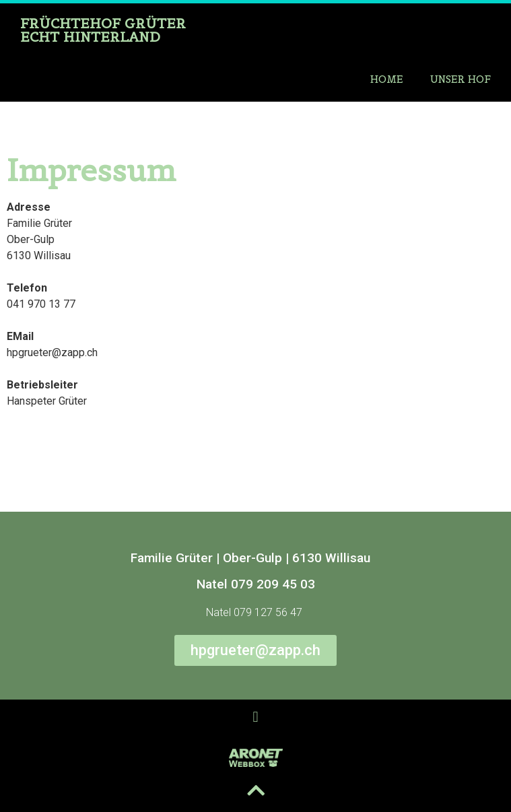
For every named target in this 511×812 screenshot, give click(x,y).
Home (387, 79)
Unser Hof (461, 79)
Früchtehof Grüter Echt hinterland (103, 30)
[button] (255, 717)
